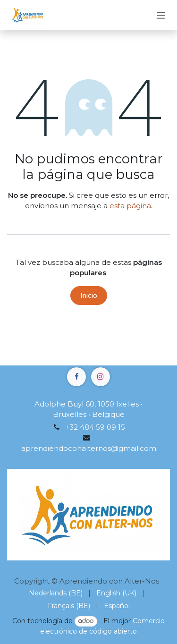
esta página (130, 206)
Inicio (89, 296)
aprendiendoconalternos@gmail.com (89, 448)
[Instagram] (101, 377)
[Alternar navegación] (161, 15)
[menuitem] (56, 593)
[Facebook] (76, 377)
